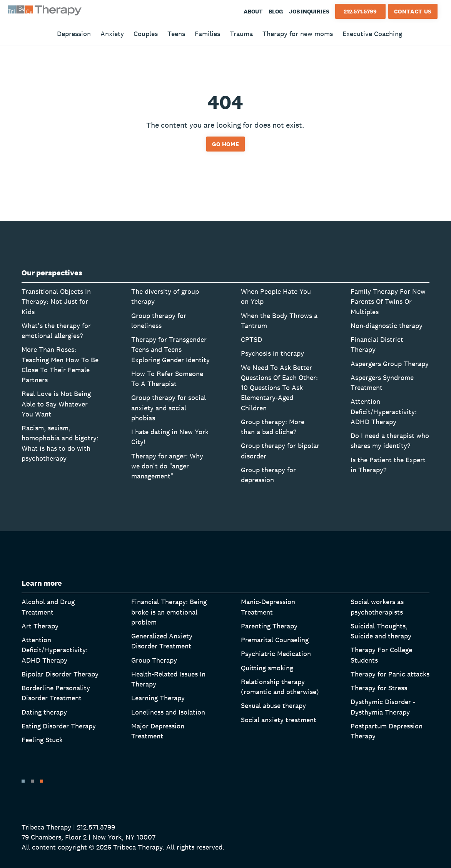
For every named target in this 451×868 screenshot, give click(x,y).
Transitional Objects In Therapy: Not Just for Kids (56, 302)
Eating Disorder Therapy (59, 726)
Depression (74, 34)
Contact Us (413, 11)
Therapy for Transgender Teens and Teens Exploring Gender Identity (170, 350)
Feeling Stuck (42, 740)
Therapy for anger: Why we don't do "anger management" (167, 466)
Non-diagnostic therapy (387, 326)
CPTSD (251, 339)
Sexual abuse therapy (273, 706)
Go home (226, 144)
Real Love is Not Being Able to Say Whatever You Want (56, 404)
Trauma (241, 34)
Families (207, 34)
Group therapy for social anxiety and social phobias (169, 408)
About (253, 11)
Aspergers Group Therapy (390, 364)
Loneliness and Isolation (168, 712)
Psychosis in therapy (272, 353)
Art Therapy (40, 626)
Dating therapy (44, 712)
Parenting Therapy (269, 626)
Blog (276, 11)
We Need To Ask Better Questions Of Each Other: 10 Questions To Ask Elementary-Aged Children (279, 388)
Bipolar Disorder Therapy (60, 674)
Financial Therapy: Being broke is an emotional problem (169, 612)
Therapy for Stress (379, 688)
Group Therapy (154, 660)
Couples (146, 34)
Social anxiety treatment (279, 720)
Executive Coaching (372, 34)
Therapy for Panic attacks (390, 674)
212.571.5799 (360, 11)
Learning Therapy (158, 698)
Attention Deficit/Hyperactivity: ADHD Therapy (384, 412)
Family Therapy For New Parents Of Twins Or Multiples (388, 302)
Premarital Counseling (275, 640)
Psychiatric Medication (276, 654)
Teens (176, 34)
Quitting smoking (267, 668)
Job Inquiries (309, 11)
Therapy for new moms (298, 34)
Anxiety (112, 34)
